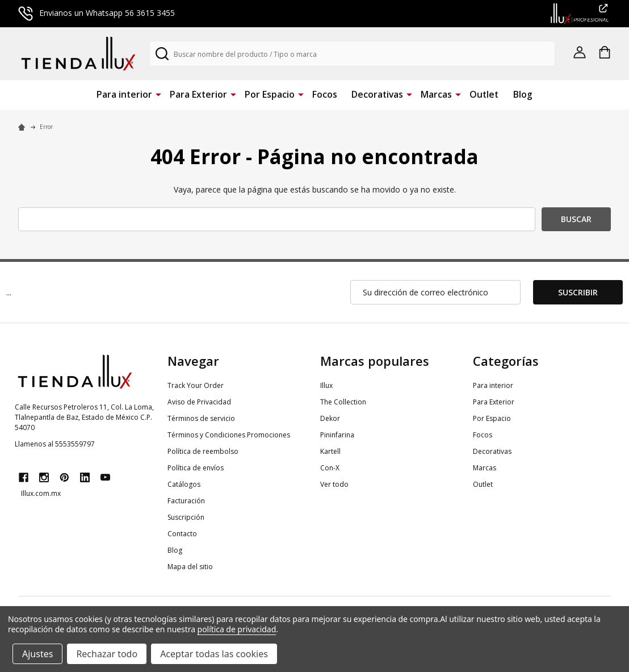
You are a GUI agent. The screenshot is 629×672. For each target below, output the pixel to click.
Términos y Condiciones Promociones (229, 435)
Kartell (330, 451)
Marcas (436, 94)
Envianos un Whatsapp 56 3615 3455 (97, 13)
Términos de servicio (201, 418)
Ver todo (334, 484)
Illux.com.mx (41, 493)
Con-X (330, 468)
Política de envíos (196, 468)
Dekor (330, 418)
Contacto (182, 534)
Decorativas (377, 94)
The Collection (343, 402)
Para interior (124, 94)
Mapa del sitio (190, 567)
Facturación (186, 501)
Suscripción (186, 517)
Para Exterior (198, 94)
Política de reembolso (203, 451)
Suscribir (578, 292)
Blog (523, 94)
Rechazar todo (107, 654)
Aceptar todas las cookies (214, 654)
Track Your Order (196, 385)
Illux (326, 385)
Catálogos (184, 484)
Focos (325, 94)
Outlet (484, 94)
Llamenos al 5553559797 (55, 444)
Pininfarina (337, 435)
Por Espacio (270, 94)
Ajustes (37, 654)
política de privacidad (237, 629)
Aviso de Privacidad (199, 402)
